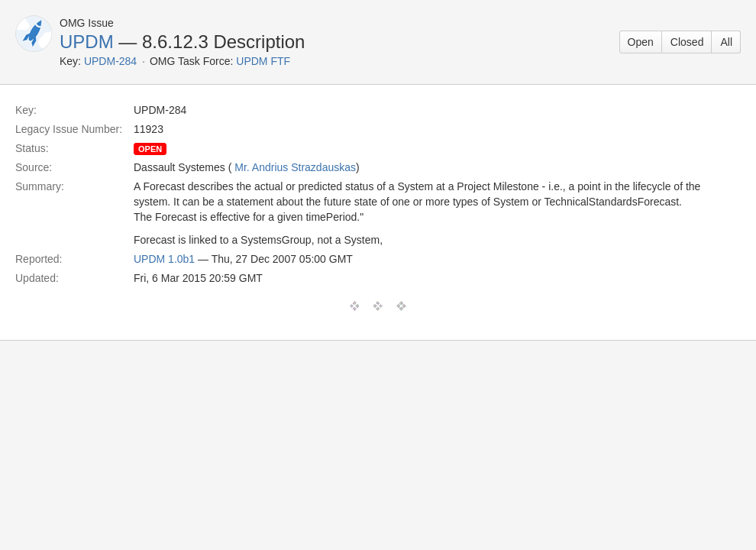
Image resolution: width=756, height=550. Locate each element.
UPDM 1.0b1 (164, 259)
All (726, 42)
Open (641, 42)
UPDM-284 (110, 61)
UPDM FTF (263, 61)
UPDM (87, 42)
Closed (687, 42)
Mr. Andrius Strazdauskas (295, 167)
